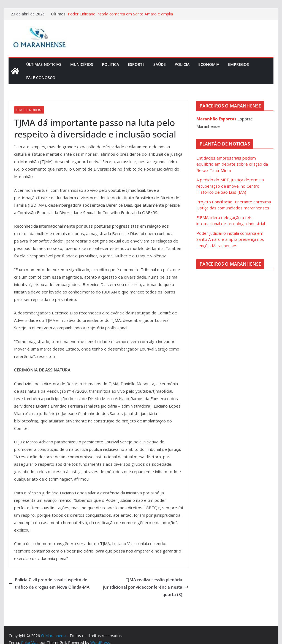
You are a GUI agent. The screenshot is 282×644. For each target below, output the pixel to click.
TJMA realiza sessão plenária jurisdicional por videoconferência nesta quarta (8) (146, 587)
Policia (182, 64)
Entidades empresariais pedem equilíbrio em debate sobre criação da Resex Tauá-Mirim (232, 164)
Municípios (82, 64)
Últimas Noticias (44, 64)
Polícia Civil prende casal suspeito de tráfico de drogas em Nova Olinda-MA (49, 583)
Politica (110, 64)
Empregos (238, 64)
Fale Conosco (41, 78)
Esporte (136, 64)
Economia (209, 64)
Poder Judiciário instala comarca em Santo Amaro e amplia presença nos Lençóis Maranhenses (120, 17)
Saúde (160, 64)
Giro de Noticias (29, 110)
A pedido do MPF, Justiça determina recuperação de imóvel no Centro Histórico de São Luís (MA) (230, 186)
